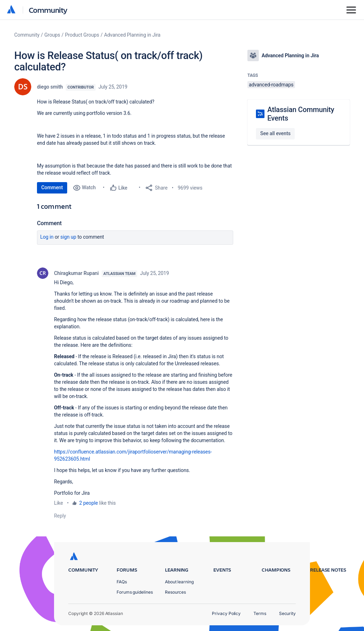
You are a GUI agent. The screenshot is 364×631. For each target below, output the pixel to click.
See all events (275, 133)
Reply (60, 516)
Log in (47, 237)
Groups (52, 35)
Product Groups (82, 35)
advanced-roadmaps (271, 85)
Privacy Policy (226, 613)
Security (287, 613)
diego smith (50, 87)
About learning (179, 582)
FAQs (122, 582)
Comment (52, 187)
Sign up (68, 237)
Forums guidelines (135, 592)
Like (58, 503)
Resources (175, 592)
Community (48, 10)
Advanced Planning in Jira (132, 35)
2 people (89, 503)
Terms (260, 613)
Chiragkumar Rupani (76, 273)
